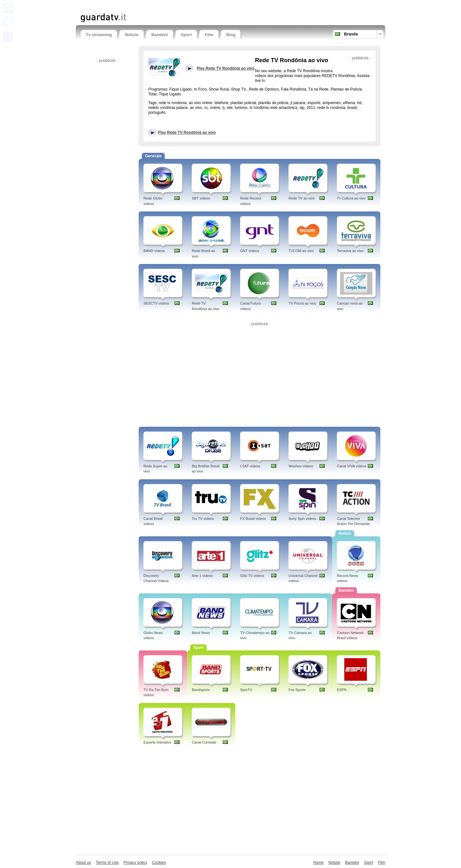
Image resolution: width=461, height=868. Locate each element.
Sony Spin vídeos (302, 519)
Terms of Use (107, 863)
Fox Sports (297, 690)
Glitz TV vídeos (252, 576)
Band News (201, 633)
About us (83, 863)
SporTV (246, 690)
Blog (231, 35)
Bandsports (201, 690)
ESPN (342, 690)
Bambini (160, 35)
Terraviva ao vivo (350, 251)
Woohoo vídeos (301, 466)
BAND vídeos (154, 251)
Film (209, 35)
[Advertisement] (156, 6)
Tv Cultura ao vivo (351, 198)
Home (319, 863)
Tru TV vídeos (203, 519)
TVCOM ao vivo (301, 251)
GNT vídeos (250, 251)
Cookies (159, 863)
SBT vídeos (201, 198)
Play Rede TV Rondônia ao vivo (187, 132)
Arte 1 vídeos (202, 576)
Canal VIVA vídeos (352, 466)
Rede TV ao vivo (302, 198)
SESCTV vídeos (156, 303)
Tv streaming (99, 35)
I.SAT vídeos (250, 466)
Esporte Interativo (157, 742)
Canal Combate (204, 742)
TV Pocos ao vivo (302, 303)
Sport (186, 35)
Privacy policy (135, 863)
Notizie (132, 35)
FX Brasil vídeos (253, 519)
